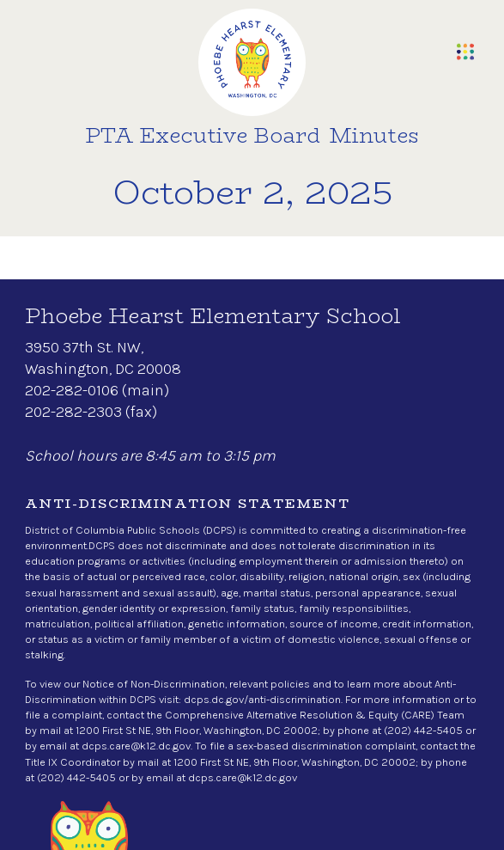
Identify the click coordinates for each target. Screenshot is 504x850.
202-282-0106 (72, 390)
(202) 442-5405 (423, 730)
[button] (465, 52)
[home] (252, 62)
